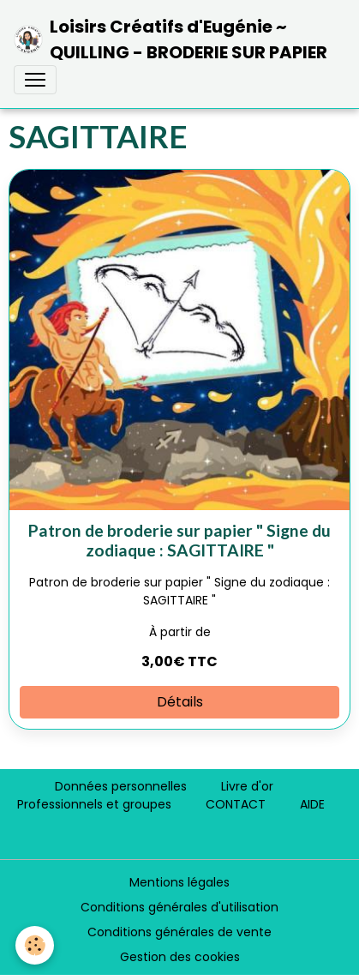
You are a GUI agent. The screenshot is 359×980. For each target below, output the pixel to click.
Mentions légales (179, 882)
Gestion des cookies (180, 957)
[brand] (173, 39)
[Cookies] (35, 945)
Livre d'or (247, 786)
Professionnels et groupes (94, 804)
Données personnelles (121, 786)
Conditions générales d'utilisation (179, 907)
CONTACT (236, 804)
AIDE (312, 804)
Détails (180, 702)
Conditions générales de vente (179, 932)
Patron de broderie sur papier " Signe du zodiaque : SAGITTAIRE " (179, 540)
